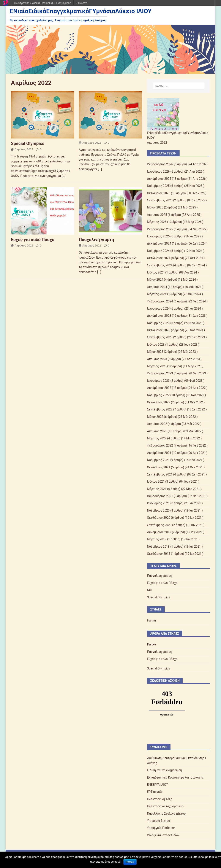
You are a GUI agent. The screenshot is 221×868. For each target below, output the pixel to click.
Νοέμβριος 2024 (158, 251)
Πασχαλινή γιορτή (96, 240)
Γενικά (151, 620)
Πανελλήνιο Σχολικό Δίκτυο (166, 814)
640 (150, 590)
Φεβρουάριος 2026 (160, 164)
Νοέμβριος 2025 (158, 186)
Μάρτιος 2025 (157, 222)
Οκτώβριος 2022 (159, 402)
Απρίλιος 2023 (157, 359)
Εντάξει (130, 862)
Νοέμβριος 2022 (158, 395)
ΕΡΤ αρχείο (155, 792)
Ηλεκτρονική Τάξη (160, 799)
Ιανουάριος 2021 (158, 503)
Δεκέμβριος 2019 (159, 532)
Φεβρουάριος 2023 (160, 373)
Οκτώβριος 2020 (159, 518)
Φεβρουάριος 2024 (160, 301)
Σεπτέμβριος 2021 (160, 474)
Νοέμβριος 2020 (158, 510)
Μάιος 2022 (155, 417)
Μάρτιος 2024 (157, 294)
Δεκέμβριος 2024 (159, 243)
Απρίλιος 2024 (157, 287)
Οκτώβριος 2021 (159, 467)
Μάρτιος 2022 (157, 438)
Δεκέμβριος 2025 (159, 179)
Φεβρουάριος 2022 (160, 445)
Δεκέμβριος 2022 (159, 388)
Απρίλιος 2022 (24, 149)
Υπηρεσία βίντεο (158, 821)
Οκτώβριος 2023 (159, 330)
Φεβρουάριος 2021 (160, 496)
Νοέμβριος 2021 (158, 460)
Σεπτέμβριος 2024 (160, 265)
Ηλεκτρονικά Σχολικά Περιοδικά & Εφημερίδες (42, 3)
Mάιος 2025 (155, 207)
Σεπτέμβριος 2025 (160, 200)
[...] (64, 176)
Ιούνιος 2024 (156, 272)
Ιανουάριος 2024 (158, 308)
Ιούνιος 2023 (156, 345)
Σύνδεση (82, 3)
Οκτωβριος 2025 (159, 193)
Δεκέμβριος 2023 (159, 316)
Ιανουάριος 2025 (158, 236)
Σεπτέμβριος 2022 (160, 409)
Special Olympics (28, 143)
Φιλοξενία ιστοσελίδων (163, 835)
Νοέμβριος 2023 (158, 323)
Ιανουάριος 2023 (158, 381)
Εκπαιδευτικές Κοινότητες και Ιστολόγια (175, 777)
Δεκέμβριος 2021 (159, 453)
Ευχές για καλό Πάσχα (33, 240)
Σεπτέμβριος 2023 (160, 337)
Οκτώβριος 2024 (159, 258)
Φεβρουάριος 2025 (160, 229)
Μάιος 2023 (155, 352)
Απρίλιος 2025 (157, 215)
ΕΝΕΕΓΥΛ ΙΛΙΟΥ (157, 785)
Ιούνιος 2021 (156, 482)
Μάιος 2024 (155, 280)
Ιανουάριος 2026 (158, 172)
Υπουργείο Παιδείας (161, 828)
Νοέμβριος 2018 (158, 547)
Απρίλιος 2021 (157, 431)
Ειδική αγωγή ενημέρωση (164, 770)
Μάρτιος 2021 (157, 489)
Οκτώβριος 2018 (159, 554)
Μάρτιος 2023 (157, 366)
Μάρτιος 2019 (157, 539)
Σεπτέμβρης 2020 (159, 525)
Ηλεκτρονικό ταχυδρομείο (165, 806)
